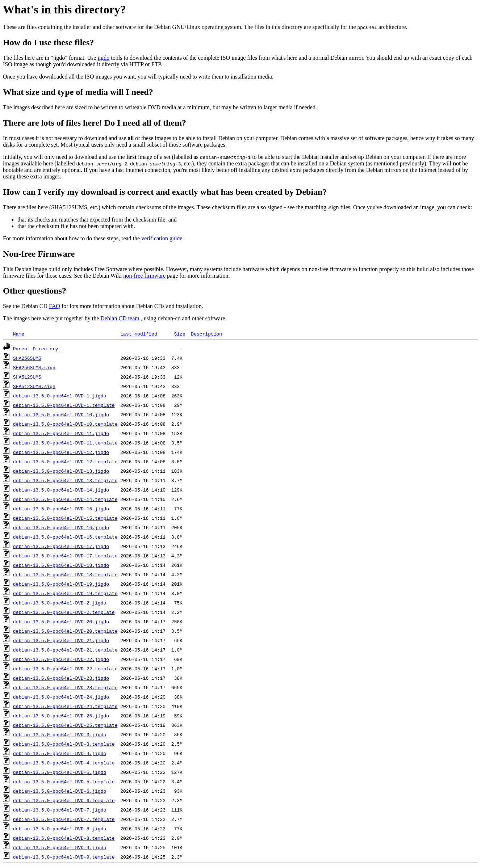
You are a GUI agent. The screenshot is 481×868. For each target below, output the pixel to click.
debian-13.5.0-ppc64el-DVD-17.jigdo (61, 546)
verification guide (162, 238)
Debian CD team (120, 318)
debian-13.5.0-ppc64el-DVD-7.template (64, 819)
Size (179, 334)
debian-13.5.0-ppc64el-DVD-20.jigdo (61, 621)
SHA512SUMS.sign (34, 386)
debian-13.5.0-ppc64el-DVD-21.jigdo (61, 640)
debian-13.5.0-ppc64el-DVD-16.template (65, 537)
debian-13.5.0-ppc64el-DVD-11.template (65, 443)
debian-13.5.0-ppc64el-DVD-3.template (64, 744)
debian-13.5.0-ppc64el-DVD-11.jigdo (61, 433)
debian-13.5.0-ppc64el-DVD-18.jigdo (61, 565)
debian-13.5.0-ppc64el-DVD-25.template (65, 725)
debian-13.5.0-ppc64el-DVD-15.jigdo (61, 509)
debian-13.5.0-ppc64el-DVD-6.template (64, 800)
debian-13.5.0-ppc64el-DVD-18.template (65, 574)
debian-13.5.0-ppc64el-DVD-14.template (65, 499)
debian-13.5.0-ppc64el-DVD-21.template (65, 650)
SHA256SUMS (27, 358)
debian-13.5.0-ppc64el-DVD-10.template (65, 424)
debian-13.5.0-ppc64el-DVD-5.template (64, 781)
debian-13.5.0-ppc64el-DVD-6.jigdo (60, 791)
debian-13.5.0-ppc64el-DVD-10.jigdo (61, 414)
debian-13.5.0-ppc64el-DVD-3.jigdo (60, 734)
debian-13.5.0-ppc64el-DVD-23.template (65, 687)
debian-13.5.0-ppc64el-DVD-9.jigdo (60, 847)
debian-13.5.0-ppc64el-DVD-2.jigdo (60, 603)
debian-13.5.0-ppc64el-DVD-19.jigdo (61, 584)
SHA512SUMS (27, 377)
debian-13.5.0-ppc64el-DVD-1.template (64, 405)
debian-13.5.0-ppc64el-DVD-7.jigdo (60, 810)
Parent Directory (36, 349)
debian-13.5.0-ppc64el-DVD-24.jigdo (61, 697)
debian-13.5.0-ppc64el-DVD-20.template (65, 631)
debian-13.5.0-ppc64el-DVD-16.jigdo (61, 527)
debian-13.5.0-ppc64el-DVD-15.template (65, 518)
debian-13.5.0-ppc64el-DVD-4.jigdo (60, 753)
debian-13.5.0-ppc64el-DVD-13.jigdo (61, 471)
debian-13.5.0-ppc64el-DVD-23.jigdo (61, 678)
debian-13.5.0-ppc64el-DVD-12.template (65, 462)
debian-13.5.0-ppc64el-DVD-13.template (65, 480)
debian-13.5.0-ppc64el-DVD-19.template (65, 593)
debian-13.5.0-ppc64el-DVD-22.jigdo (61, 659)
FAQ (55, 306)
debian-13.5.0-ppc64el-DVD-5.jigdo (60, 772)
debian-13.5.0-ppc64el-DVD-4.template (64, 763)
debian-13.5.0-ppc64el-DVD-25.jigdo (61, 716)
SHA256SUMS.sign (34, 367)
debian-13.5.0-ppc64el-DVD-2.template (64, 612)
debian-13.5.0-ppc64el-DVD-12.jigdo (61, 452)
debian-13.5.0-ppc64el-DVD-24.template (65, 706)
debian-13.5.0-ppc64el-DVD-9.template (64, 857)
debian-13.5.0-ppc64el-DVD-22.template (65, 669)
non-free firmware (144, 276)
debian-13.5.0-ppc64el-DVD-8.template (64, 838)
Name (19, 334)
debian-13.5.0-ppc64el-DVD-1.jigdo (60, 396)
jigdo (103, 58)
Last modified (139, 334)
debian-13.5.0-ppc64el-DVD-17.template (65, 556)
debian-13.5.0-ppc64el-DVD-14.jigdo (61, 490)
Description (206, 334)
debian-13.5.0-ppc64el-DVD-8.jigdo (60, 829)
